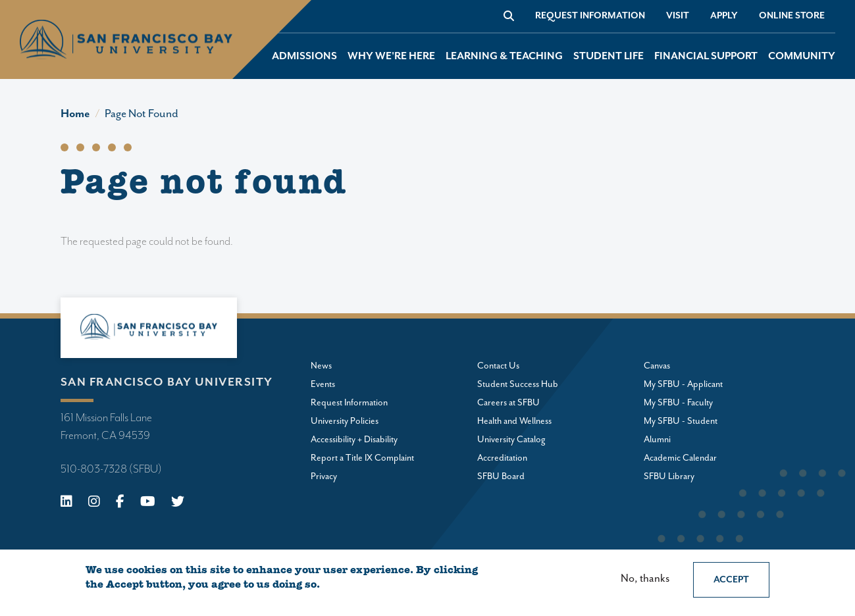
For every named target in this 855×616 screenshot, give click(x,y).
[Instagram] (94, 503)
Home (75, 114)
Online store (792, 16)
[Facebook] (120, 503)
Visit (678, 16)
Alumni (657, 440)
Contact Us (498, 366)
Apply (724, 16)
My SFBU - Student (681, 421)
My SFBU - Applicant (683, 384)
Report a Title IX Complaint (362, 458)
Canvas (657, 366)
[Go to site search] (509, 16)
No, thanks (645, 579)
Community (802, 56)
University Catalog (511, 440)
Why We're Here (391, 56)
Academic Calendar (680, 458)
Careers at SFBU (508, 403)
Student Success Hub (518, 384)
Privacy (324, 476)
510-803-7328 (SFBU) (111, 469)
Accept (731, 580)
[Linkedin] (66, 503)
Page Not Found (142, 114)
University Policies (345, 421)
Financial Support (706, 56)
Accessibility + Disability (354, 440)
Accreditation (502, 458)
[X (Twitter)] (178, 503)
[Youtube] (148, 503)
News (321, 366)
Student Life (609, 56)
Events (323, 384)
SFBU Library (669, 476)
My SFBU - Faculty (678, 403)
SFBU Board (501, 476)
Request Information (590, 16)
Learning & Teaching (504, 56)
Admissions (304, 56)
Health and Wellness (514, 421)
